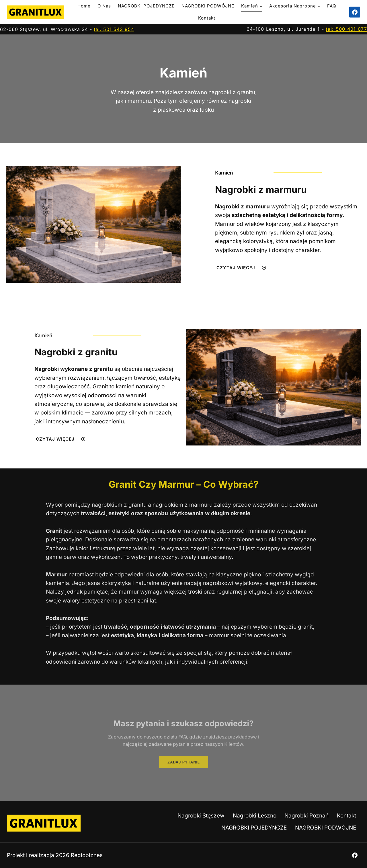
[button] (183, 758)
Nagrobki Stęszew (201, 816)
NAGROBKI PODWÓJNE (208, 6)
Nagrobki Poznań (307, 816)
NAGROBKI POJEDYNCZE (146, 6)
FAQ (332, 6)
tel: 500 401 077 (346, 29)
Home (84, 6)
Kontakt (207, 18)
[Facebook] (355, 12)
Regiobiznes (87, 855)
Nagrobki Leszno (255, 816)
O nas (104, 6)
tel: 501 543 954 (114, 29)
